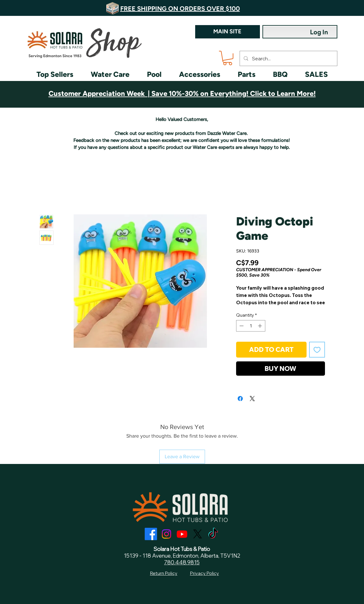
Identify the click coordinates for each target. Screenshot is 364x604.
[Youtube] (182, 534)
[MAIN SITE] (228, 32)
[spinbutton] (251, 326)
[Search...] (288, 58)
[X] (198, 534)
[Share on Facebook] (240, 399)
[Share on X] (252, 399)
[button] (228, 58)
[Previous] (41, 8)
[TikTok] (213, 534)
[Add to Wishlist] (317, 350)
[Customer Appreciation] (182, 92)
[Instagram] (166, 534)
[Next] (323, 8)
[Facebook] (151, 534)
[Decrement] (241, 326)
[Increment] (261, 326)
